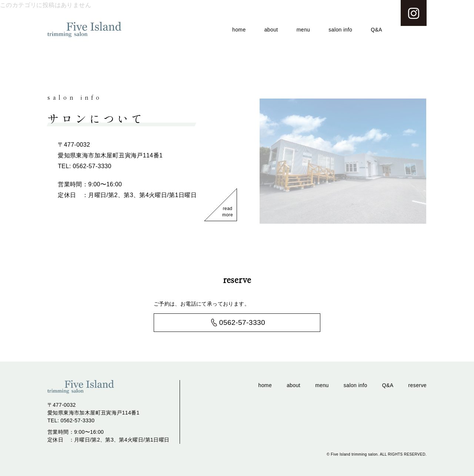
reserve (418, 385)
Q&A (376, 30)
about (271, 30)
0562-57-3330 (242, 322)
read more (228, 212)
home (239, 30)
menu (303, 30)
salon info (340, 30)
